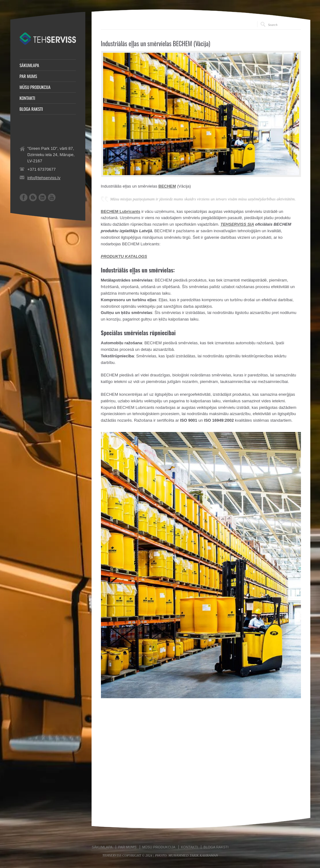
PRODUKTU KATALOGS (124, 256)
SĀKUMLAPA (30, 65)
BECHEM (167, 186)
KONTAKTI (27, 98)
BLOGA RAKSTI (31, 109)
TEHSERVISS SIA (237, 224)
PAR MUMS (28, 76)
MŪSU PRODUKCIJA (35, 87)
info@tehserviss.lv (44, 178)
